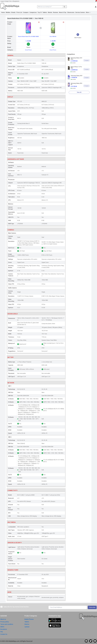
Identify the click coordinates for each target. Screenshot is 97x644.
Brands (13, 12)
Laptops (27, 627)
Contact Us (4, 634)
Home (3, 12)
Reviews (56, 12)
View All (79, 92)
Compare (26, 12)
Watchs (50, 12)
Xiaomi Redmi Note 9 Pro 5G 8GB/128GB (28, 37)
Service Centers (80, 12)
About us (3, 619)
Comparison (33, 12)
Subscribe (92, 607)
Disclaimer (4, 629)
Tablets (45, 12)
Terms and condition (7, 624)
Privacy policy (5, 622)
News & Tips (63, 12)
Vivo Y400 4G (53, 37)
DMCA (2, 627)
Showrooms (71, 12)
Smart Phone (28, 50)
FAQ (2, 632)
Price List (19, 12)
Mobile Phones (29, 619)
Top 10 (40, 12)
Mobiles (8, 12)
